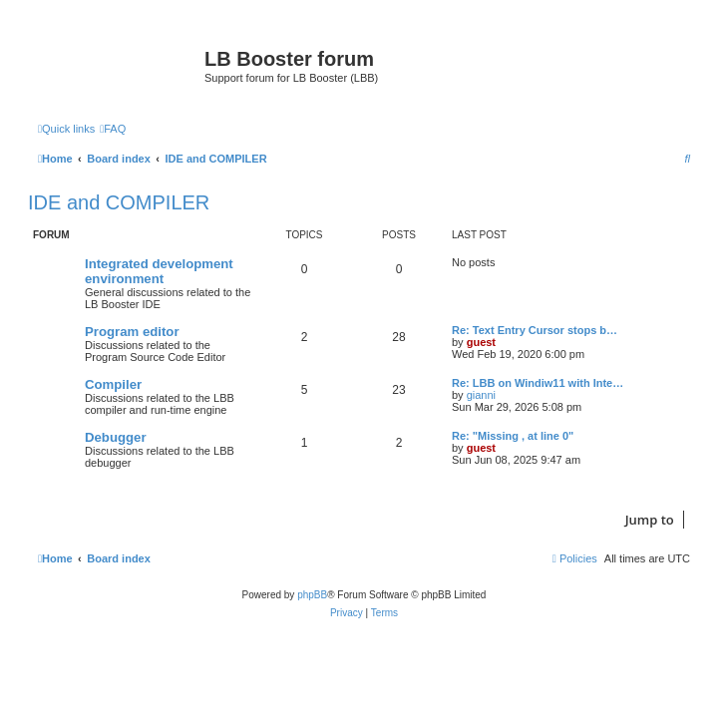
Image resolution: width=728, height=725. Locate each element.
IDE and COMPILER (119, 202)
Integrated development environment (159, 271)
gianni (481, 395)
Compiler (113, 384)
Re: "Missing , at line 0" (513, 436)
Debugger (116, 437)
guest (481, 342)
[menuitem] (113, 129)
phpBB (312, 595)
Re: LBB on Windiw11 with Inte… (538, 383)
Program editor (132, 332)
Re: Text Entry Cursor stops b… (535, 330)
